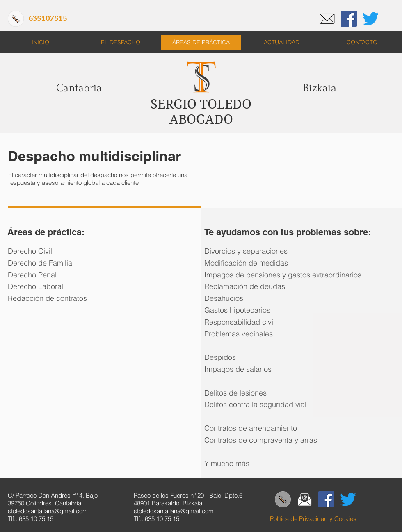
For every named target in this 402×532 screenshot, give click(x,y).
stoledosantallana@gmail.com (48, 511)
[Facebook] (349, 19)
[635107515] (48, 19)
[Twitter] (371, 19)
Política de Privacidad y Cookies (313, 519)
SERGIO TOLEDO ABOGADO (201, 112)
